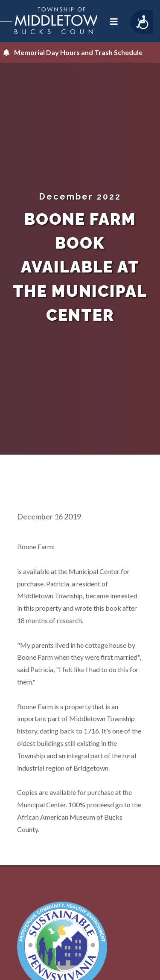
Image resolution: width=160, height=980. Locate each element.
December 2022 (80, 197)
